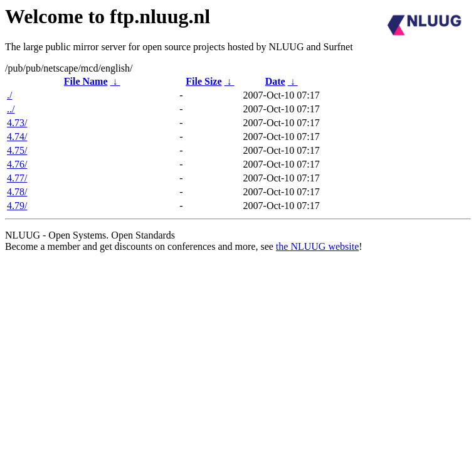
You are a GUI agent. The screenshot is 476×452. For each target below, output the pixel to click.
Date (275, 81)
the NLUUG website (317, 246)
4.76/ (17, 164)
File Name (86, 81)
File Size (204, 81)
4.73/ (17, 123)
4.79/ (17, 206)
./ (9, 95)
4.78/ (17, 192)
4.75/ (17, 150)
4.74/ (17, 137)
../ (11, 109)
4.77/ (17, 178)
